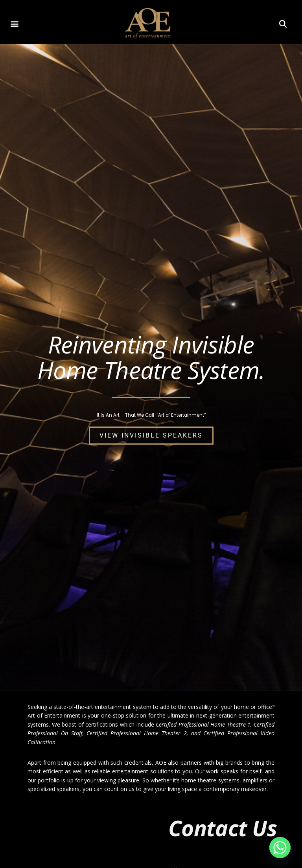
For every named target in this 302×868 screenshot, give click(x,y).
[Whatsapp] (280, 848)
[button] (15, 23)
